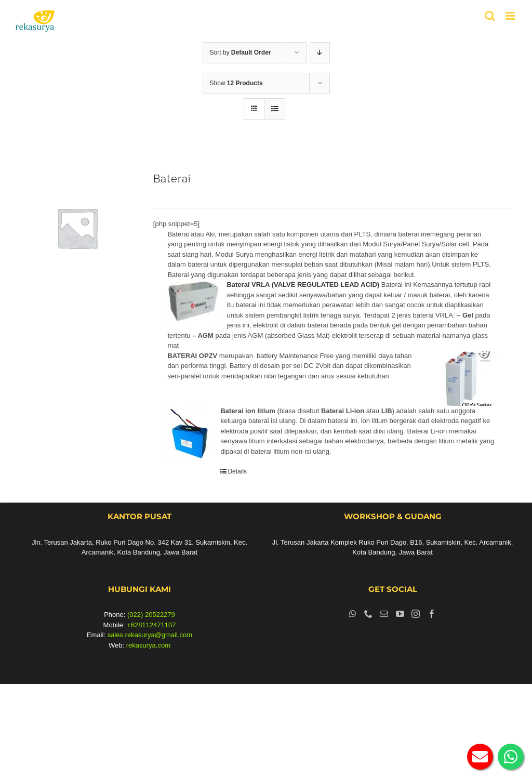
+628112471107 (151, 625)
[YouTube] (400, 614)
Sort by (241, 52)
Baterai (172, 179)
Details (237, 471)
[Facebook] (432, 614)
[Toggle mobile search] (490, 16)
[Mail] (384, 614)
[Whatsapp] (353, 614)
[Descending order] (320, 53)
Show (236, 83)
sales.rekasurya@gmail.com (150, 635)
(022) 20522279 (151, 615)
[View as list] (275, 109)
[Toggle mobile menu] (511, 16)
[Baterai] (77, 228)
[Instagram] (416, 614)
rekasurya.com (148, 645)
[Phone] (368, 614)
